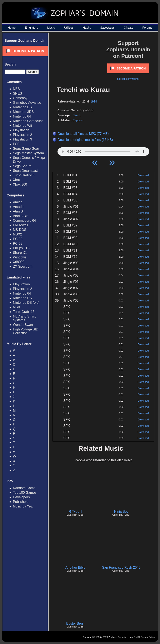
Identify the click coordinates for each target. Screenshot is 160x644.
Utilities (69, 28)
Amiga (18, 202)
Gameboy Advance (27, 103)
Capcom (78, 120)
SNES (17, 93)
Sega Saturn (22, 166)
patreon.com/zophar (128, 79)
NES (16, 89)
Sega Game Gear (26, 149)
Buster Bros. (75, 623)
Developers (21, 497)
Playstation (21, 130)
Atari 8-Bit (20, 216)
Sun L (77, 115)
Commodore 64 (24, 221)
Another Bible (75, 567)
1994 (94, 101)
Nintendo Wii (22, 126)
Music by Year (23, 506)
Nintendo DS (22, 107)
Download (143, 175)
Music (51, 28)
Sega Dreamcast (25, 171)
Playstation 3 (22, 139)
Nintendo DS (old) (26, 303)
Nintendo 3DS (23, 112)
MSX (17, 307)
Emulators (31, 28)
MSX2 (17, 234)
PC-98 (18, 244)
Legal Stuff (133, 637)
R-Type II (76, 512)
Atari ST (19, 211)
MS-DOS (20, 230)
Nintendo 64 (22, 116)
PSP (16, 144)
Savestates (107, 28)
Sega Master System (28, 153)
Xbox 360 (20, 184)
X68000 (19, 262)
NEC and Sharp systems (25, 318)
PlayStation (21, 284)
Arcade (18, 207)
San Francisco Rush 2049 (121, 567)
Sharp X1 (20, 253)
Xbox (17, 180)
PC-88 (18, 239)
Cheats (128, 28)
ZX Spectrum (23, 266)
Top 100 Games (25, 493)
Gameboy (20, 98)
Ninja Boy (121, 512)
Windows (20, 257)
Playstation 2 (22, 135)
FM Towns (21, 225)
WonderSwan (23, 325)
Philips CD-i (22, 248)
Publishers (21, 502)
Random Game (24, 488)
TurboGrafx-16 (24, 175)
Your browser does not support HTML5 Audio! (103, 151)
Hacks (87, 28)
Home (12, 28)
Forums (147, 28)
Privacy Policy (148, 637)
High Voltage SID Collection (26, 331)
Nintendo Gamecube (28, 121)
